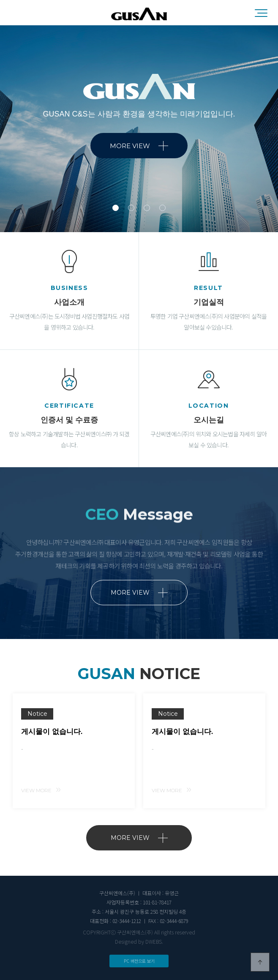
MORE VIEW (139, 146)
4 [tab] (162, 208)
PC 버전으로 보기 (139, 961)
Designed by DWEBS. (139, 941)
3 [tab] (147, 208)
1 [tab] (116, 208)
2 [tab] (131, 208)
